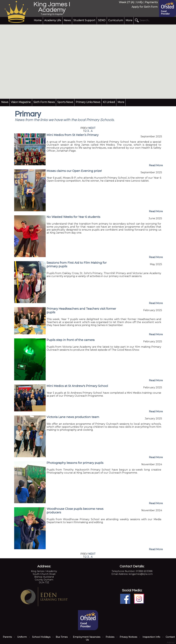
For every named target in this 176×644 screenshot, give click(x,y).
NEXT (92, 128)
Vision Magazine (21, 102)
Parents (7, 637)
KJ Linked (109, 102)
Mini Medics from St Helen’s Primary (73, 135)
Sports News (65, 102)
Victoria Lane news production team (73, 417)
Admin (171, 643)
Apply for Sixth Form (145, 7)
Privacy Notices (128, 637)
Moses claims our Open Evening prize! (74, 171)
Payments (151, 2)
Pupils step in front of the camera (71, 340)
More (129, 20)
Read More (156, 165)
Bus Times (62, 637)
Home (38, 20)
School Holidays (41, 637)
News (67, 20)
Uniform (22, 637)
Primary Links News (88, 102)
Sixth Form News (44, 102)
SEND (102, 20)
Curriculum (116, 20)
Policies (110, 637)
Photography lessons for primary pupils (75, 463)
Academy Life (53, 20)
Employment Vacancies (87, 637)
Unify (139, 2)
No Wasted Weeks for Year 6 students (73, 217)
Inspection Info (151, 637)
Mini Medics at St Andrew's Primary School (77, 386)
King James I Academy (52, 7)
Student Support (84, 20)
